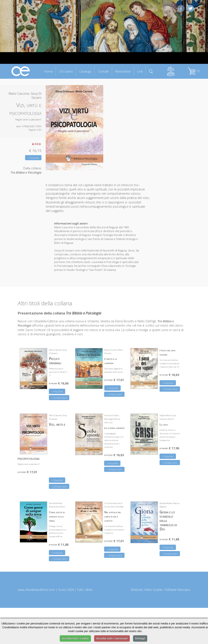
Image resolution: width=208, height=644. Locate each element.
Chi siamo (66, 71)
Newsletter (123, 71)
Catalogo (85, 71)
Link (140, 71)
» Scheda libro (59, 398)
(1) (194, 71)
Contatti (103, 71)
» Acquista (33, 158)
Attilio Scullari (153, 590)
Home (49, 71)
